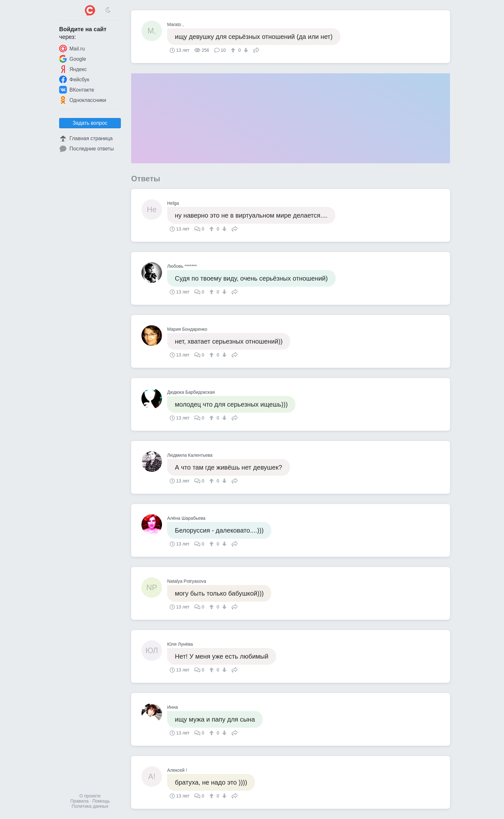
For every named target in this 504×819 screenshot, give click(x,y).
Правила (80, 801)
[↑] (234, 50)
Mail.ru (72, 49)
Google (73, 59)
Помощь (101, 801)
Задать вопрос (90, 123)
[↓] (245, 50)
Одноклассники (83, 100)
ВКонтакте (77, 90)
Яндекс (73, 69)
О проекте (90, 796)
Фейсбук (74, 79)
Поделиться (256, 50)
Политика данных (90, 806)
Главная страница (86, 139)
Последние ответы (86, 149)
